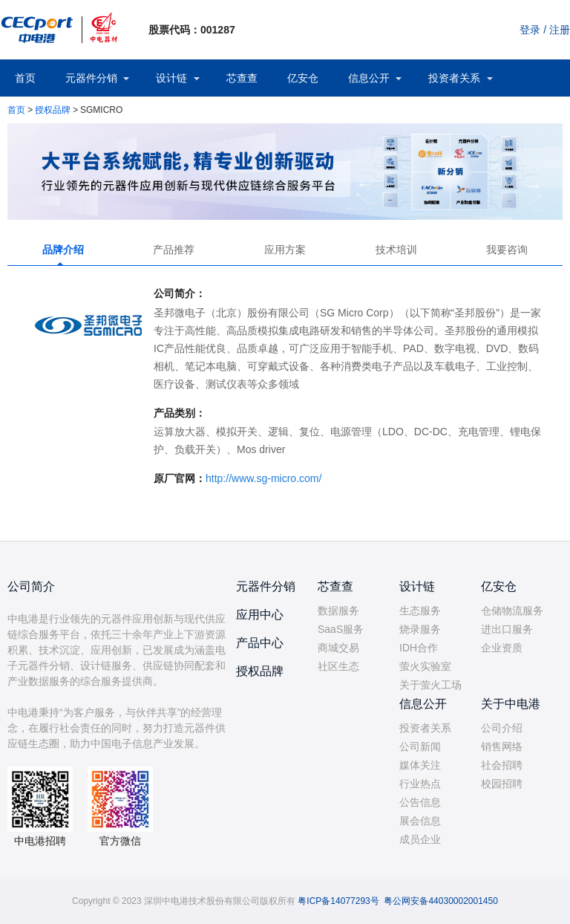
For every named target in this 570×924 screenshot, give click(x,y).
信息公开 (369, 78)
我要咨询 (507, 250)
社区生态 (338, 666)
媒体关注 (420, 765)
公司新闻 (420, 746)
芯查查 (242, 78)
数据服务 (338, 611)
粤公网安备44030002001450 (440, 901)
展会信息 (420, 821)
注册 (560, 30)
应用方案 (285, 250)
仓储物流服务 (512, 611)
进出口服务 (507, 629)
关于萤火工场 (430, 685)
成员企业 (420, 839)
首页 (25, 78)
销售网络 (502, 746)
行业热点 (420, 784)
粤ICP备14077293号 (338, 901)
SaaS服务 (341, 629)
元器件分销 (91, 78)
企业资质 (502, 648)
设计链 (171, 78)
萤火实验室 (425, 666)
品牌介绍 (63, 250)
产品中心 (260, 643)
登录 (530, 30)
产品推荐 (174, 250)
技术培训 (396, 250)
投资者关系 (454, 78)
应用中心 (260, 615)
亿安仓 (303, 78)
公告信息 (420, 802)
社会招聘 (502, 765)
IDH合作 (419, 648)
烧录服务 (420, 629)
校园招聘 (502, 784)
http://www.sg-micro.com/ (263, 478)
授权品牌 (53, 110)
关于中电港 (511, 704)
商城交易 (338, 648)
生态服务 (420, 611)
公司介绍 (502, 728)
